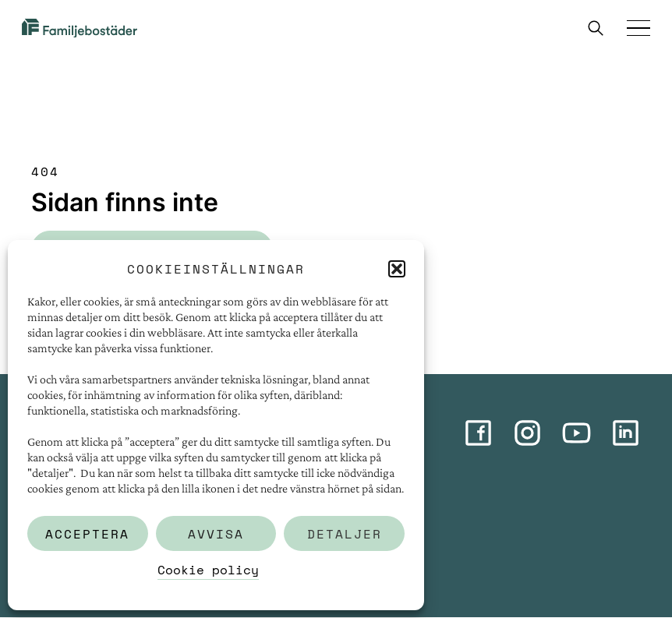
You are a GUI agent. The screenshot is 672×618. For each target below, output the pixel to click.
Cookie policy (208, 570)
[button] (397, 269)
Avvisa (216, 534)
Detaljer (345, 534)
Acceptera (87, 534)
